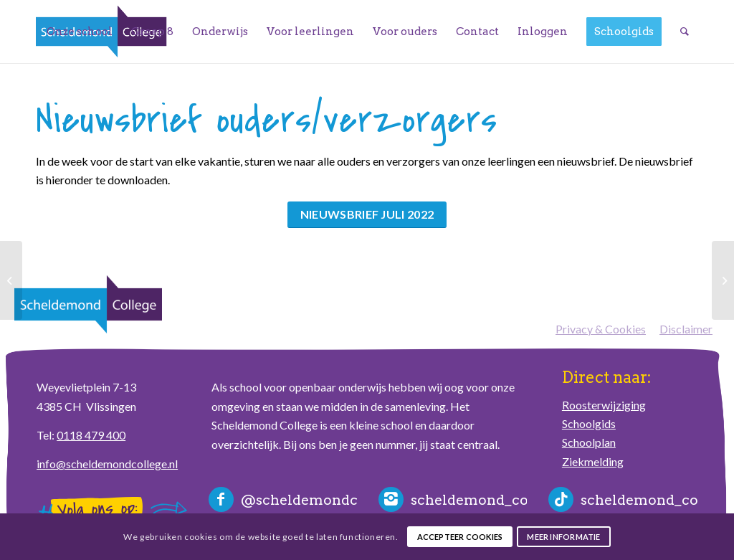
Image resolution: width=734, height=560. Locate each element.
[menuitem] (80, 32)
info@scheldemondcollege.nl (107, 464)
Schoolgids (589, 423)
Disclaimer (686, 329)
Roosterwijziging (604, 405)
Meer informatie (563, 537)
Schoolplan (589, 442)
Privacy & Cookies (601, 329)
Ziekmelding (593, 461)
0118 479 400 (91, 435)
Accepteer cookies (460, 537)
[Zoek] (685, 32)
